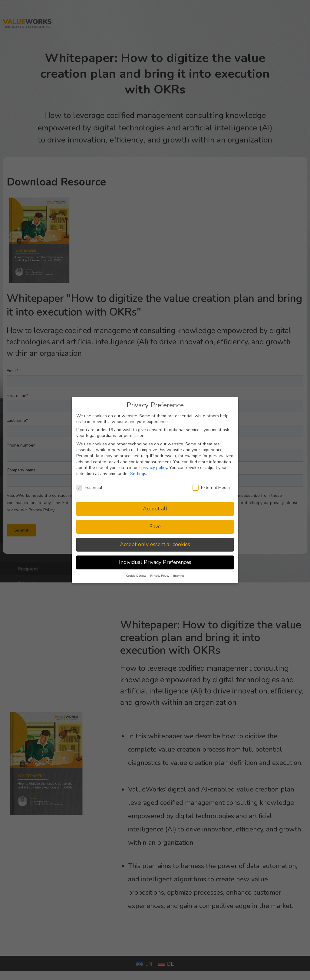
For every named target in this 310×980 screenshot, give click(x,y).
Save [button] (155, 526)
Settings (138, 474)
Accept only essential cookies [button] (155, 544)
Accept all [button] (155, 509)
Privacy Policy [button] (160, 576)
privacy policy (154, 468)
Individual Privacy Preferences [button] (155, 562)
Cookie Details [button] (137, 576)
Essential (89, 488)
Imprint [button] (179, 576)
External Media (211, 488)
